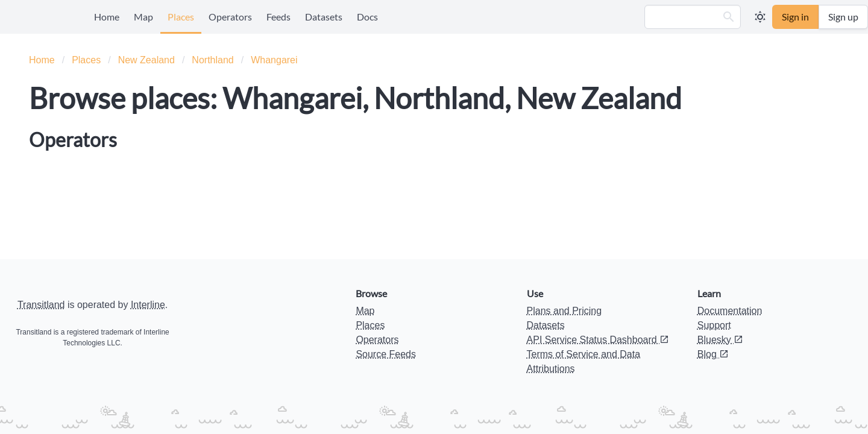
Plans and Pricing (565, 311)
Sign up (843, 17)
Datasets (324, 17)
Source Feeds (386, 354)
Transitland (41, 305)
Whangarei (274, 60)
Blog (713, 354)
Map (143, 17)
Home (107, 17)
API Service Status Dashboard (598, 340)
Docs (367, 17)
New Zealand (146, 60)
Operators (230, 17)
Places (181, 17)
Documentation (730, 311)
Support (714, 325)
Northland (212, 60)
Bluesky (720, 340)
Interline (148, 305)
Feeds (278, 17)
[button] (729, 17)
